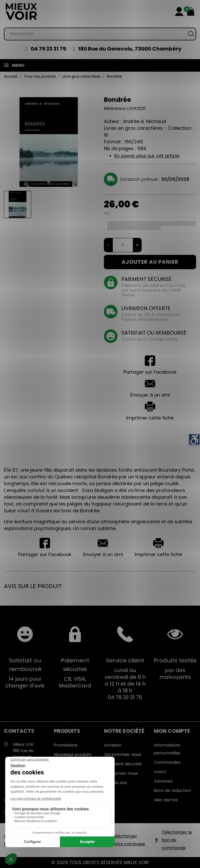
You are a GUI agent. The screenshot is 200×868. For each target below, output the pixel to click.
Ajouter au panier (150, 262)
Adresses (163, 781)
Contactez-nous (121, 773)
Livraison (113, 745)
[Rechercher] (100, 34)
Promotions (66, 745)
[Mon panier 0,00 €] (191, 11)
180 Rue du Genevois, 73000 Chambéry (130, 49)
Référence (115, 109)
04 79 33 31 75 (48, 49)
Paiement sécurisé (123, 764)
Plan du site (115, 783)
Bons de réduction (172, 790)
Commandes (167, 762)
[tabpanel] (49, 142)
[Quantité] (123, 245)
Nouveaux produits (73, 755)
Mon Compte (172, 731)
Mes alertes (166, 800)
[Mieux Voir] (21, 11)
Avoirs (160, 772)
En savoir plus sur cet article (147, 156)
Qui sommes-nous (123, 755)
